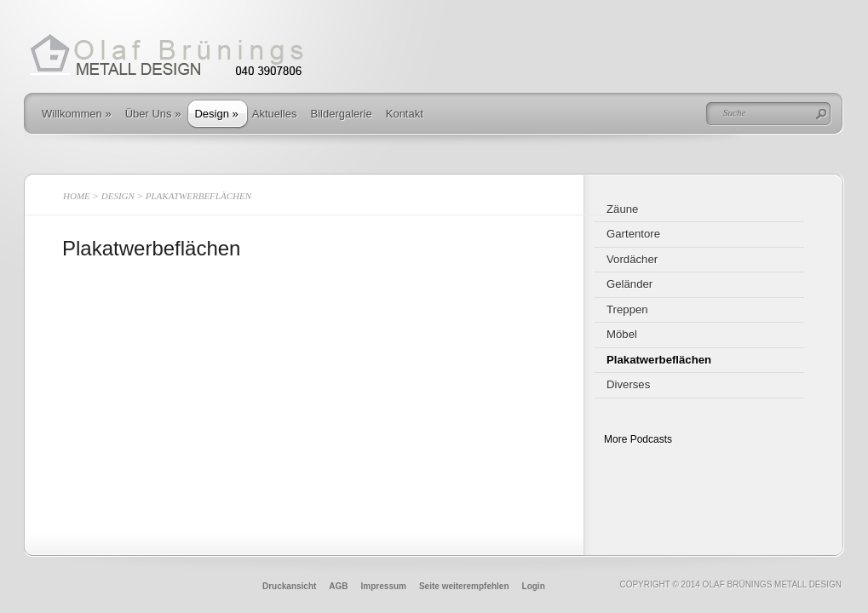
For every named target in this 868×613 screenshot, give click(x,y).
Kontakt (405, 114)
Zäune (622, 209)
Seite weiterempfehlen (464, 586)
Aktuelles (275, 114)
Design (216, 114)
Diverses (628, 384)
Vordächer (632, 259)
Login (534, 586)
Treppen (627, 309)
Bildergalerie (341, 114)
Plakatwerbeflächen (659, 360)
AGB (338, 586)
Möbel (622, 334)
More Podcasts (638, 439)
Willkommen (77, 114)
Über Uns (153, 114)
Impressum (384, 586)
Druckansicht (289, 586)
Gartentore (633, 234)
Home (77, 196)
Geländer (629, 284)
